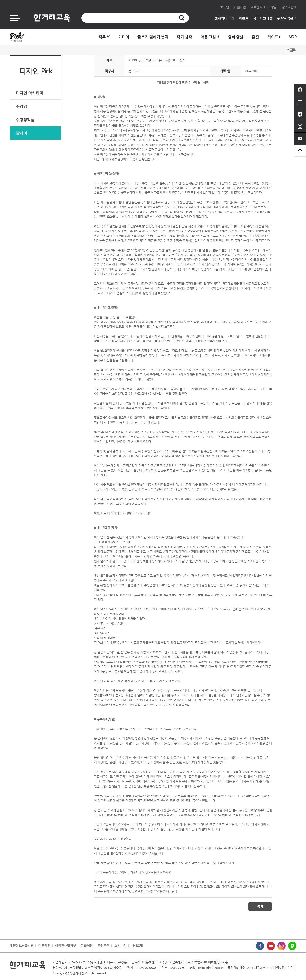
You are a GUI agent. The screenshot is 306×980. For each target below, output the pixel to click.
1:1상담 (272, 7)
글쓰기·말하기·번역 (153, 37)
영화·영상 (236, 37)
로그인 (224, 7)
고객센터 (256, 7)
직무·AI (104, 37)
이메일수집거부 (66, 946)
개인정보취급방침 (22, 946)
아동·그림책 (210, 37)
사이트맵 (137, 946)
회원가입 (240, 7)
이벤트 (243, 18)
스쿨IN (291, 50)
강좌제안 (87, 946)
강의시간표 (289, 7)
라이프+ (274, 37)
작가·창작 (184, 37)
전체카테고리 (224, 18)
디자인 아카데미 (29, 93)
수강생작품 (25, 120)
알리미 (21, 133)
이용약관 (44, 946)
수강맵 (21, 106)
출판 (255, 37)
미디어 (124, 37)
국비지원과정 (263, 18)
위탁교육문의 (287, 18)
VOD (293, 37)
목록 (260, 906)
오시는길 (120, 946)
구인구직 (104, 946)
